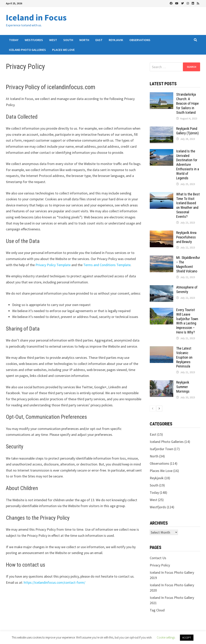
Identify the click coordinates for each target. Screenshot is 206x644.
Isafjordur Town (162, 449)
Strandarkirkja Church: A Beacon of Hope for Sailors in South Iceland (187, 103)
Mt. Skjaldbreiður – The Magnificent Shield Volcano (188, 264)
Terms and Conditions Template (107, 265)
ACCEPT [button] (187, 638)
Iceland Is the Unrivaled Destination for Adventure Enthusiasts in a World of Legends (188, 165)
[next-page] (159, 409)
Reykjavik (116, 40)
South (68, 40)
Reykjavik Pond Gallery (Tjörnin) (187, 131)
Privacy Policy (160, 565)
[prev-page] (153, 409)
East (99, 40)
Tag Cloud (157, 610)
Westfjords (34, 40)
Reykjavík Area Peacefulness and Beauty (186, 237)
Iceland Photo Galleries (27, 50)
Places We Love (63, 50)
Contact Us (158, 558)
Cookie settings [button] (166, 637)
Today (14, 40)
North (84, 40)
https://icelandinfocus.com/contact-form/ (54, 582)
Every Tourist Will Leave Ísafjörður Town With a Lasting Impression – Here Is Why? (187, 321)
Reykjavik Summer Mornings (183, 387)
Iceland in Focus (36, 17)
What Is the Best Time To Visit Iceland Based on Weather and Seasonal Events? (188, 205)
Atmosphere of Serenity (187, 289)
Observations (140, 40)
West (53, 40)
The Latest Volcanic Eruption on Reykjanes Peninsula (184, 357)
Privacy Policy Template (53, 265)
